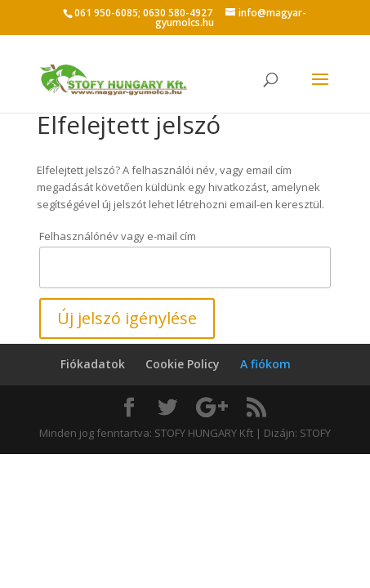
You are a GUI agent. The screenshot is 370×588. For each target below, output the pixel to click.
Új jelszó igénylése (127, 318)
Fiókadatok (93, 364)
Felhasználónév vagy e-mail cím (118, 236)
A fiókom (265, 364)
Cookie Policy (183, 364)
